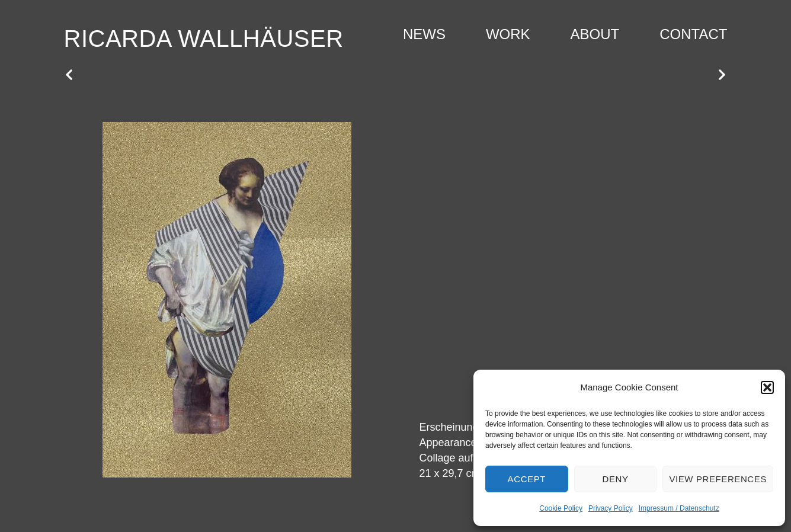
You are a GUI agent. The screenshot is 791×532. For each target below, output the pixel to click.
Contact (693, 34)
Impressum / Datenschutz (679, 508)
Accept (527, 479)
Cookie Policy (561, 508)
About (595, 34)
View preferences (718, 479)
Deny (615, 479)
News (424, 34)
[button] (767, 387)
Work (508, 34)
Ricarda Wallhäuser (204, 39)
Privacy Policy (611, 508)
